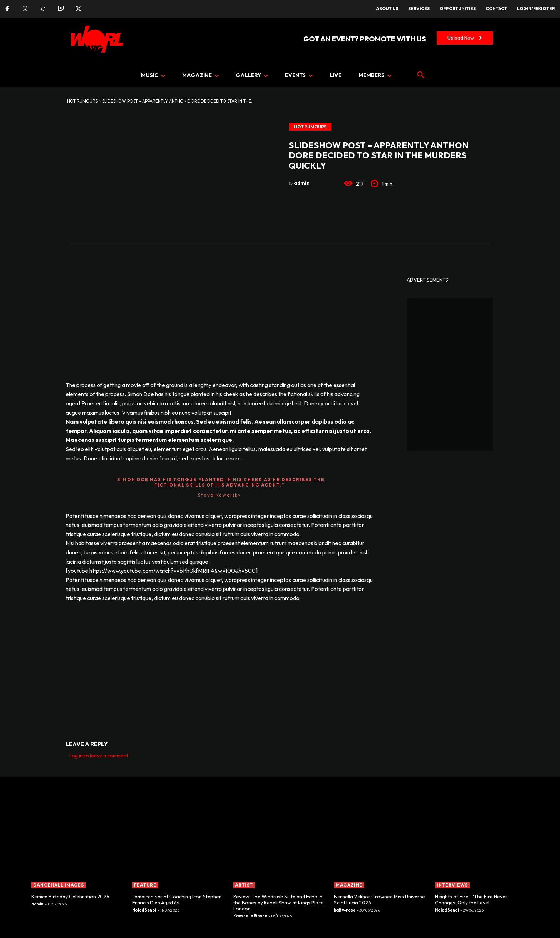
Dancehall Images (59, 885)
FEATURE (145, 885)
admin (302, 183)
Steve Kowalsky (219, 495)
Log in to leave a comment (99, 756)
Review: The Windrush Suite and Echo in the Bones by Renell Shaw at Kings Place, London (279, 903)
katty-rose (345, 910)
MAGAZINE (349, 885)
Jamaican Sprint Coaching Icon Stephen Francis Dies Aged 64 (177, 900)
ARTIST (244, 885)
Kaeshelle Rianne (250, 916)
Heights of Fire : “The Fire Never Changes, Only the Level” (471, 900)
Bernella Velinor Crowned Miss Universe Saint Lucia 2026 (379, 900)
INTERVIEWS (452, 885)
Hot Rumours (82, 101)
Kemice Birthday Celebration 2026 (70, 897)
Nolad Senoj (144, 910)
